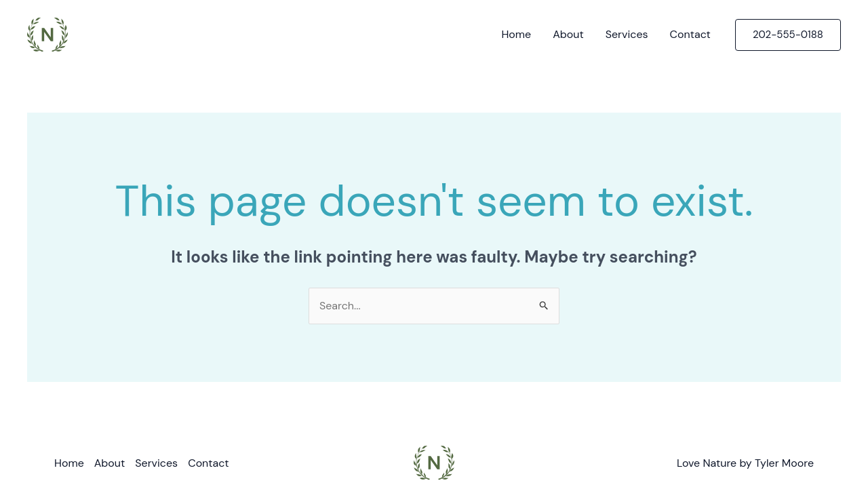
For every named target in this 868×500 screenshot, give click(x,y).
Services (627, 34)
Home (516, 34)
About (568, 34)
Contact (690, 34)
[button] (788, 35)
